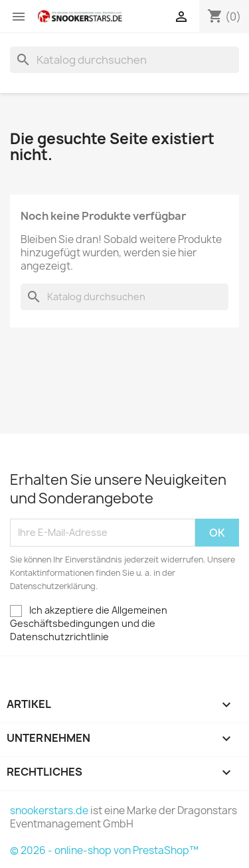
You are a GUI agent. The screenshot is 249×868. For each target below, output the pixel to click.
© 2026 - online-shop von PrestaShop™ (104, 850)
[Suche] (124, 60)
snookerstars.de (49, 811)
